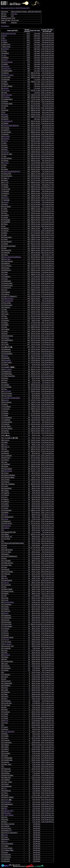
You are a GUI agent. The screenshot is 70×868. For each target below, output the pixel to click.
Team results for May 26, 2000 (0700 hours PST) (35, 435)
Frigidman (7, 97)
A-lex (6, 445)
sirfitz (6, 835)
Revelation (7, 136)
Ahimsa (6, 115)
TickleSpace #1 (8, 121)
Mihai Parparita (9, 299)
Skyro (6, 841)
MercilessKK (8, 471)
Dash (6, 809)
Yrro (6, 788)
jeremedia (6, 66)
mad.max (6, 152)
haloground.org (8, 62)
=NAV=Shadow (9, 815)
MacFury (6, 198)
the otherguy (8, 644)
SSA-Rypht (8, 391)
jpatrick (6, 400)
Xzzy (5, 55)
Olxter (6, 515)
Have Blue (7, 259)
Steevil (5, 60)
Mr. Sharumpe (8, 95)
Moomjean (7, 526)
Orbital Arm (7, 68)
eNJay (6, 578)
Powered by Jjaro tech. (9, 33)
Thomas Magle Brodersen (11, 125)
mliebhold (6, 49)
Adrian (6, 519)
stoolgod (6, 202)
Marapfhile (7, 360)
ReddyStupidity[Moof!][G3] (12, 171)
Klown (6, 721)
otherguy (6, 88)
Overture (6, 163)
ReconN (7, 639)
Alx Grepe (6, 90)
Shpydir (7, 583)
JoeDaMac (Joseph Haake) (12, 398)
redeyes (6, 141)
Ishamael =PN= (9, 811)
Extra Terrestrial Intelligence (13, 257)
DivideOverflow (9, 602)
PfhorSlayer (8, 813)
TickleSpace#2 (9, 301)
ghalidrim (6, 139)
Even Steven (8, 369)
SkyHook (7, 655)
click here (14, 14)
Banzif (5, 36)
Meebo (5, 40)
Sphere (6, 356)
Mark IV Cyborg (8, 75)
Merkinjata (7, 802)
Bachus (6, 613)
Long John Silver (9, 732)
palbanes (7, 528)
